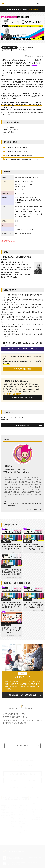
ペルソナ (17, 50)
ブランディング (7, 50)
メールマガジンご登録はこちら (22, 369)
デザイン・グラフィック (26, 48)
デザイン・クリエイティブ (9, 48)
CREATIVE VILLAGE (23, 9)
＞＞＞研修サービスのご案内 (12, 394)
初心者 (24, 50)
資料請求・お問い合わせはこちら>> (22, 397)
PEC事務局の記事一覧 (34, 509)
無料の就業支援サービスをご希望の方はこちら (23, 695)
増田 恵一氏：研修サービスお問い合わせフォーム (22, 349)
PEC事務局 (8, 466)
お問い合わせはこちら (22, 425)
